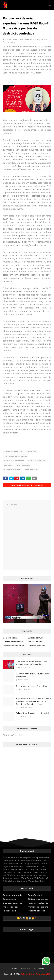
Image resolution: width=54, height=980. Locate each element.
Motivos (8, 465)
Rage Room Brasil (13, 470)
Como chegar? (10, 638)
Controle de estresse (14, 461)
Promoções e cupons (38, 907)
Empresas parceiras (12, 903)
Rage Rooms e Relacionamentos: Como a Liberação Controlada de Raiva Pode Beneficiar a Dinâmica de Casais (33, 701)
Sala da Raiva (31, 470)
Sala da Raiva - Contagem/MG (36, 974)
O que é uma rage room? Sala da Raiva (32, 686)
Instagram (39, 969)
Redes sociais (9, 911)
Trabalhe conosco (36, 646)
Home (14, 969)
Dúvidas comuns (36, 638)
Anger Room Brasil (13, 452)
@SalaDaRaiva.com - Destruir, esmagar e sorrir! (27, 39)
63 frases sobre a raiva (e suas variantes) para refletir (34, 675)
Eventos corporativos (13, 642)
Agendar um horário (12, 895)
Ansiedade (31, 452)
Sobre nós (26, 969)
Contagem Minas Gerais (16, 456)
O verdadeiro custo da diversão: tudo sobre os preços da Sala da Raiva (31, 663)
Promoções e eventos (13, 646)
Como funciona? (36, 895)
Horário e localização (38, 903)
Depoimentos (9, 899)
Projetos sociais (35, 642)
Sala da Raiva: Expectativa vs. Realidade (33, 713)
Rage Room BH (23, 465)
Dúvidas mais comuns (38, 899)
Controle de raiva (37, 461)
